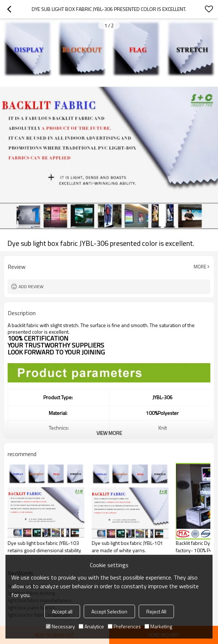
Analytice (91, 626)
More (200, 267)
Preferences (124, 626)
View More (109, 433)
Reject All (156, 611)
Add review (31, 286)
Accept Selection (109, 611)
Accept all (62, 611)
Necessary (60, 626)
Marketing (158, 626)
